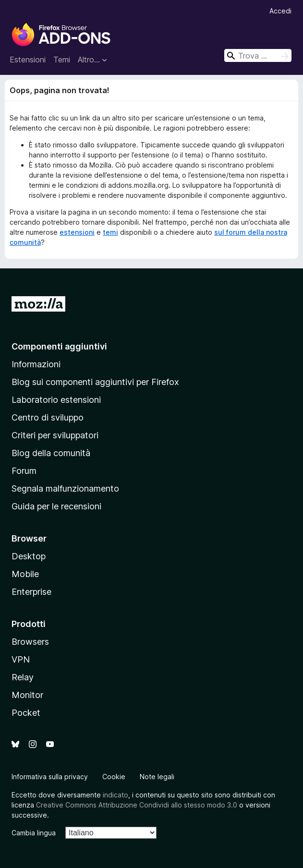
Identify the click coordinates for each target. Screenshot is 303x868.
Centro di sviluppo (48, 417)
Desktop (29, 556)
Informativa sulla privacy (50, 777)
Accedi (280, 11)
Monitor (27, 695)
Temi (62, 60)
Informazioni (36, 364)
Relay (23, 677)
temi (110, 232)
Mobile (25, 574)
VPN (21, 659)
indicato (115, 795)
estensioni (77, 232)
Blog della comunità (51, 453)
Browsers (30, 642)
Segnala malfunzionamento (65, 488)
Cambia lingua (34, 833)
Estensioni (28, 60)
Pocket (26, 713)
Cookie (114, 777)
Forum (24, 471)
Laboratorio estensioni (56, 400)
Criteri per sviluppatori (55, 435)
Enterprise (31, 592)
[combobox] (258, 55)
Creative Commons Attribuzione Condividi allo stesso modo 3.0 (137, 805)
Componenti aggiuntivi (59, 346)
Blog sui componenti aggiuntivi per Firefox (95, 382)
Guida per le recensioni (56, 506)
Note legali (157, 777)
